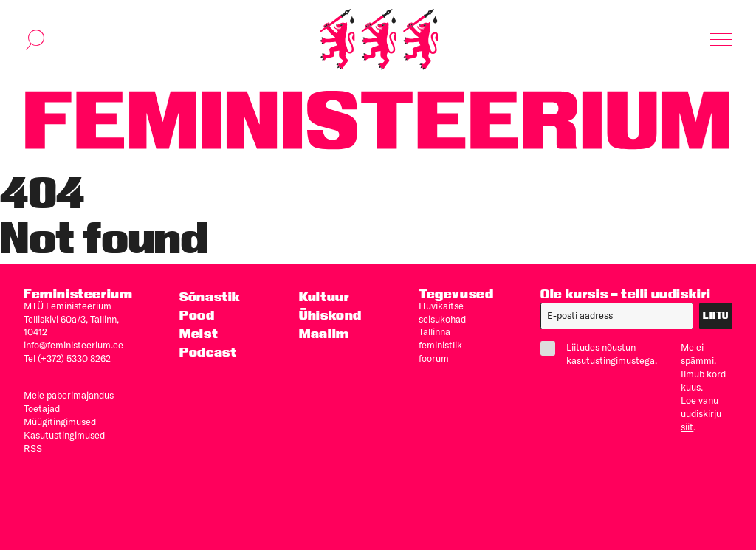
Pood (197, 315)
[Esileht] (379, 39)
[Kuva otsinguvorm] (35, 40)
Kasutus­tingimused (64, 435)
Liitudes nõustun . (599, 354)
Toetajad (42, 408)
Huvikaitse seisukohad (442, 312)
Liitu (716, 316)
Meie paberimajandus (69, 395)
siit (687, 427)
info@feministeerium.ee (73, 345)
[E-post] (617, 316)
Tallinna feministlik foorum (440, 345)
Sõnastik (210, 296)
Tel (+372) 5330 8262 (67, 358)
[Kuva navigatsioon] (721, 40)
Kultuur (324, 296)
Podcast (208, 352)
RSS (33, 448)
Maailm (324, 333)
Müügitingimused (60, 422)
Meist (199, 333)
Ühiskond (330, 315)
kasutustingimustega (611, 360)
